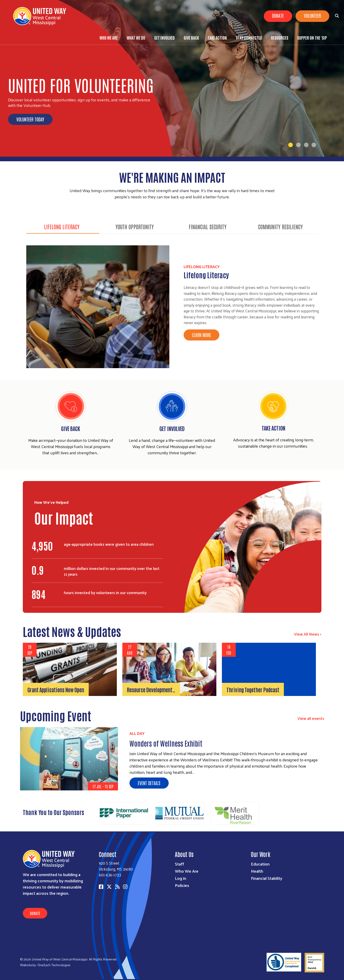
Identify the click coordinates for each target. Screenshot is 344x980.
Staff (179, 864)
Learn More (201, 335)
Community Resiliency (280, 226)
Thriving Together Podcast (253, 690)
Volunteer (312, 15)
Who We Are (109, 38)
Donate (278, 15)
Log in (181, 878)
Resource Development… (151, 690)
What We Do (136, 38)
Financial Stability (267, 878)
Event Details (149, 783)
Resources (280, 38)
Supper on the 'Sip (312, 38)
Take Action (217, 38)
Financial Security (208, 226)
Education (260, 864)
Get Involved (164, 38)
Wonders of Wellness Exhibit (166, 743)
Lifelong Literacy (62, 226)
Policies (182, 885)
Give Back (191, 38)
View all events (311, 718)
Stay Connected (249, 38)
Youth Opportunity (135, 226)
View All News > (308, 634)
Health (257, 871)
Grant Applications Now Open (56, 690)
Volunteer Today (30, 119)
